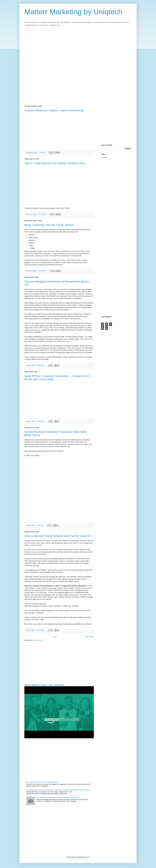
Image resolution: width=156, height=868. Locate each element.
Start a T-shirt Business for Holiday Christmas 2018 (55, 163)
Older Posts (89, 637)
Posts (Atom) (37, 640)
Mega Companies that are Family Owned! (49, 225)
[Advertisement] (78, 47)
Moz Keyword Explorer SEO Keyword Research (42, 782)
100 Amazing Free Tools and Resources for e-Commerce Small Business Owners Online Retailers (58, 790)
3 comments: (40, 525)
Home (55, 637)
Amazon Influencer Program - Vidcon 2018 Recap (54, 110)
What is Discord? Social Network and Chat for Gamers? (57, 536)
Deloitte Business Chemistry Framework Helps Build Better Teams (58, 797)
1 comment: (42, 152)
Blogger (87, 857)
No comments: (42, 214)
